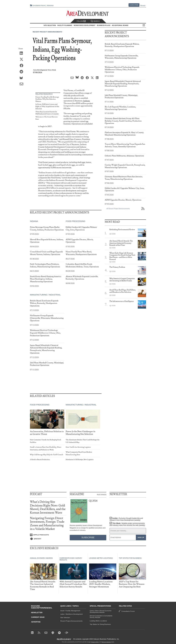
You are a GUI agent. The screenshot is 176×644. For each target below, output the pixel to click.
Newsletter (37, 613)
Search (95, 21)
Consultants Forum (39, 5)
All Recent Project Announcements (118, 209)
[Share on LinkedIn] (22, 53)
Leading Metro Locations (98, 621)
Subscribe (134, 5)
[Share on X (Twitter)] (22, 60)
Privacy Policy (95, 642)
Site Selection (65, 618)
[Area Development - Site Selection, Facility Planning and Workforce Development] (88, 13)
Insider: (126, 519)
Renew (143, 6)
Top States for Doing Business (100, 624)
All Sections (144, 25)
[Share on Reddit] (22, 72)
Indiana (87, 101)
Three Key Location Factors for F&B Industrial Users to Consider (47, 113)
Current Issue (38, 617)
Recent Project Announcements (47, 32)
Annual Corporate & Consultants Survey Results (101, 617)
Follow (81, 21)
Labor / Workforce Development (71, 614)
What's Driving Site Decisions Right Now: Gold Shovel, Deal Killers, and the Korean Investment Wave (48, 507)
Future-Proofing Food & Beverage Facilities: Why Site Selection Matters (47, 99)
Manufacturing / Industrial (45, 295)
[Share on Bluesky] (22, 78)
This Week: (127, 524)
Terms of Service (106, 642)
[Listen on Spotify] (48, 539)
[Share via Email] (22, 84)
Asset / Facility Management (70, 611)
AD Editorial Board (120, 25)
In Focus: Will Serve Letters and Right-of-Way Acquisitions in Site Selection (47, 106)
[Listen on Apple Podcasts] (48, 535)
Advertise (50, 6)
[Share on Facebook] (22, 66)
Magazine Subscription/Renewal (42, 607)
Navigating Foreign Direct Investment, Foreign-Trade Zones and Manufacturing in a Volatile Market (47, 524)
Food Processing (75, 221)
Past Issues (102, 494)
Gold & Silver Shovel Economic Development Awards (101, 611)
